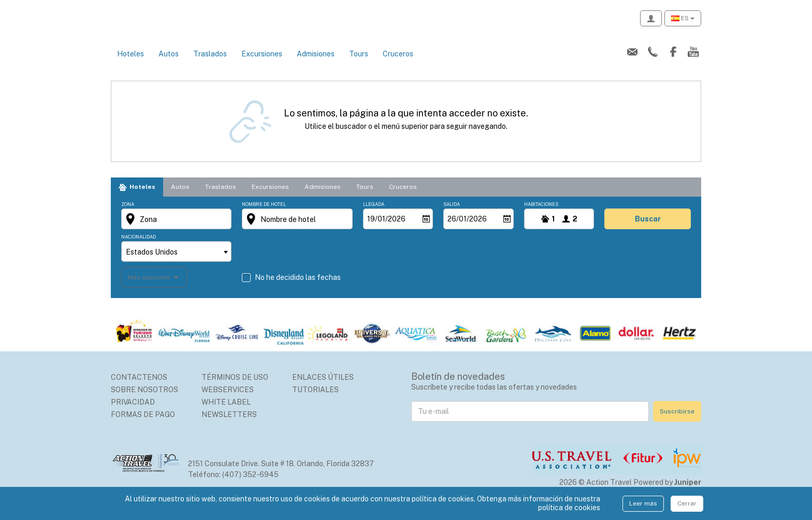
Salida (452, 216)
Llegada (374, 216)
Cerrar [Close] (687, 503)
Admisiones (316, 65)
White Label (226, 413)
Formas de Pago (143, 426)
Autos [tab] (180, 198)
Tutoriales (315, 401)
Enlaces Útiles (323, 389)
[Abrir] (426, 230)
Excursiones (262, 65)
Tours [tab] (365, 198)
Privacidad (133, 413)
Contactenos (139, 389)
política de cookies (569, 508)
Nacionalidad (139, 248)
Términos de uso (235, 389)
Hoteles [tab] (142, 198)
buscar (648, 230)
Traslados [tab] (221, 198)
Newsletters (229, 426)
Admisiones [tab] (323, 198)
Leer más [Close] (643, 503)
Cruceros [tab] (403, 198)
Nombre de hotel (264, 216)
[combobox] (176, 263)
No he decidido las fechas (298, 289)
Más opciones (150, 288)
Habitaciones (541, 216)
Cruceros (398, 65)
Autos (169, 65)
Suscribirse (677, 422)
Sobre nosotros (144, 401)
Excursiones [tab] (270, 198)
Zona (128, 216)
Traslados (210, 65)
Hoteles (130, 65)
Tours (359, 65)
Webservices (228, 401)
